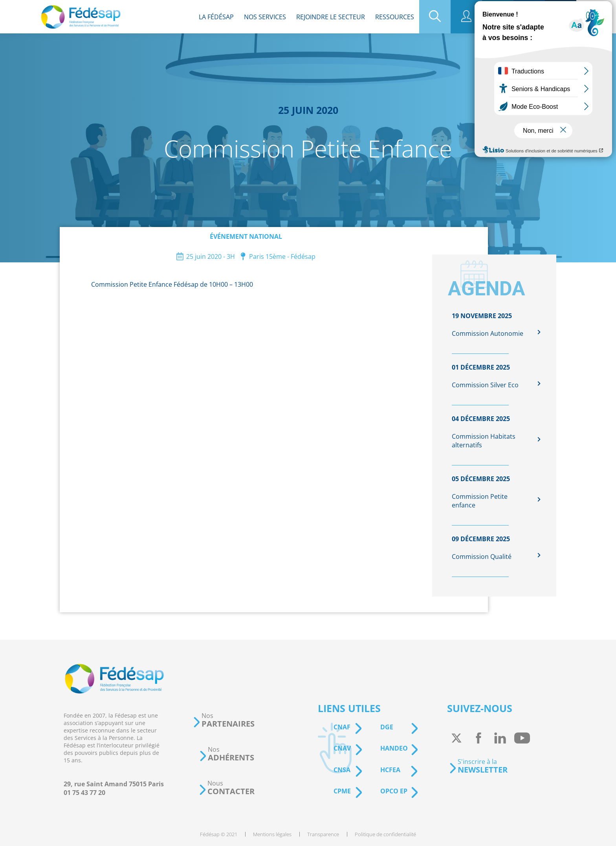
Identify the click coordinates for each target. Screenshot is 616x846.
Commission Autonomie (488, 333)
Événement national (246, 236)
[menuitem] (216, 17)
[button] (224, 720)
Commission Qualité (482, 557)
